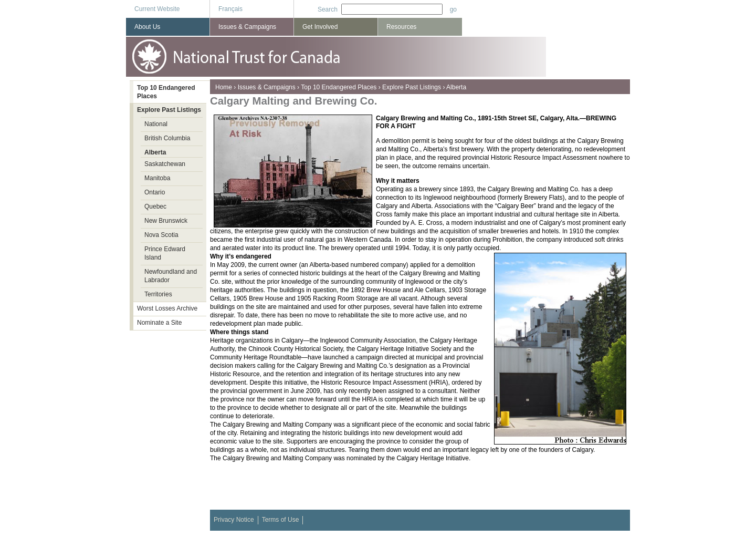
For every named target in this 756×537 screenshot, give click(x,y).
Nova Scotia (161, 235)
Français (230, 9)
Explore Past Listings (412, 87)
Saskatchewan (165, 164)
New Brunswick (166, 221)
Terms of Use (281, 520)
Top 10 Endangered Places (339, 87)
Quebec (155, 206)
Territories (158, 294)
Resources (401, 27)
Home (224, 87)
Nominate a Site (159, 323)
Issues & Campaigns (267, 87)
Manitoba (157, 178)
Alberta (456, 87)
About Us (147, 27)
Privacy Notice (234, 520)
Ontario (155, 192)
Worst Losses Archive (167, 308)
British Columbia (167, 138)
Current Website (157, 9)
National (156, 124)
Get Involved (320, 27)
